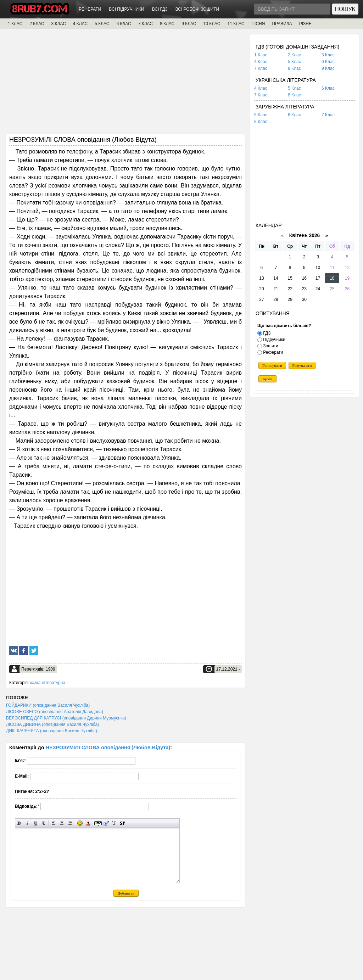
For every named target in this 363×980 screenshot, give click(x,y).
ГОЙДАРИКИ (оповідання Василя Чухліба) (48, 705)
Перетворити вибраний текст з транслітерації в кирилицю (114, 823)
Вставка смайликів (80, 823)
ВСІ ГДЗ (160, 9)
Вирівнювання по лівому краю (54, 823)
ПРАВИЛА (282, 24)
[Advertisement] (125, 84)
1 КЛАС (15, 24)
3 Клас (328, 55)
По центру (62, 823)
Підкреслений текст (36, 823)
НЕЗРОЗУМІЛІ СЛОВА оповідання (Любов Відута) (108, 747)
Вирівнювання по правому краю (70, 823)
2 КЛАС (37, 24)
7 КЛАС (146, 24)
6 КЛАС (124, 24)
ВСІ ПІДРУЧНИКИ (126, 9)
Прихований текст (98, 823)
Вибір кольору (88, 823)
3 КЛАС (59, 24)
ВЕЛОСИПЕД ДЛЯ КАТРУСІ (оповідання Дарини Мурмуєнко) (66, 718)
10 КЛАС (212, 24)
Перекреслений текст (44, 823)
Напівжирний (19, 823)
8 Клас (294, 68)
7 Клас (261, 68)
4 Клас (261, 62)
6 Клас (328, 62)
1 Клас (261, 55)
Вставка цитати (106, 823)
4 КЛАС (80, 24)
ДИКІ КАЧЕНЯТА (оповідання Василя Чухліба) (52, 731)
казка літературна (48, 683)
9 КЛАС (189, 24)
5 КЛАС (102, 24)
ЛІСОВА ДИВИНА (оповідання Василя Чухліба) (52, 724)
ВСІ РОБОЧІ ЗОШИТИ (197, 9)
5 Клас (294, 62)
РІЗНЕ (305, 24)
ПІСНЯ (258, 24)
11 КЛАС (236, 24)
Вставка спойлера (122, 823)
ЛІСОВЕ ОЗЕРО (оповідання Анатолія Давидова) (55, 712)
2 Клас (294, 55)
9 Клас (328, 68)
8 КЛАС (167, 24)
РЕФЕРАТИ (90, 9)
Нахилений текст (27, 823)
